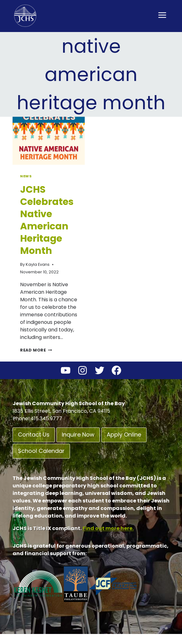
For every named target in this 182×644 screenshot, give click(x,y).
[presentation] (49, 141)
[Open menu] (162, 15)
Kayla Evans (38, 264)
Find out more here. (108, 528)
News (26, 176)
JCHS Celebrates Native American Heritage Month (47, 220)
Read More (36, 350)
